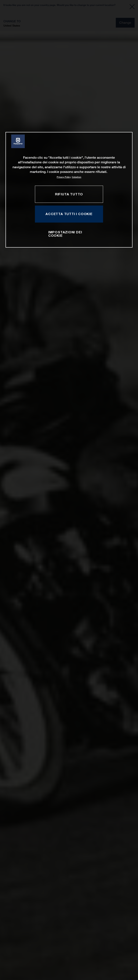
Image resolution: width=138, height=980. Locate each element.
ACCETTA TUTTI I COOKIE (69, 214)
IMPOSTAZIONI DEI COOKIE (65, 234)
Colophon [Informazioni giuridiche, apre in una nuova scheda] (77, 177)
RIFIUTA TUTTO (69, 194)
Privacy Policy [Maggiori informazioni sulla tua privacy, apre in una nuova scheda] (64, 177)
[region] (69, 190)
